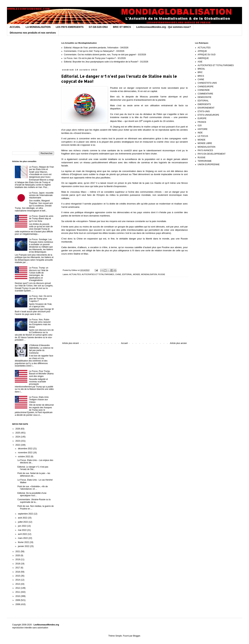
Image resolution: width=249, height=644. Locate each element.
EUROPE (202, 118)
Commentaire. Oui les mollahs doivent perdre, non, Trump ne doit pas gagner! (100, 55)
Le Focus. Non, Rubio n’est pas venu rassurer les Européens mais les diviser (40, 323)
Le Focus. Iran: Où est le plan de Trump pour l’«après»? (90, 58)
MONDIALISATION (149, 274)
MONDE (137, 274)
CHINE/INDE (204, 90)
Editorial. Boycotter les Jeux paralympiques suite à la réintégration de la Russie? (101, 62)
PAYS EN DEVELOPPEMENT (212, 154)
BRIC (200, 72)
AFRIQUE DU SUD (207, 55)
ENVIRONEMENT (206, 108)
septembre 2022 (26, 514)
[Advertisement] (124, 313)
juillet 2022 (23, 522)
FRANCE (202, 122)
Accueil (124, 343)
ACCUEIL (15, 27)
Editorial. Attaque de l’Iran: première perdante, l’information (91, 48)
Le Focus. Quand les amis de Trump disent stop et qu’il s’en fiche (41, 219)
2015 (18, 576)
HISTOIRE (203, 129)
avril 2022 (23, 534)
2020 (18, 556)
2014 (18, 580)
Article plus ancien (178, 343)
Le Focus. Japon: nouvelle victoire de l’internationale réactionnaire (41, 195)
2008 (18, 604)
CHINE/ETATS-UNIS (207, 83)
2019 (18, 560)
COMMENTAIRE (205, 94)
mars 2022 (23, 538)
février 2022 (24, 542)
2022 (18, 445)
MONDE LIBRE (205, 143)
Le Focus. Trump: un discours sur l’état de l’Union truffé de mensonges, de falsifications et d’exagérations (39, 274)
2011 (18, 592)
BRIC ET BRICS (122, 27)
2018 (18, 564)
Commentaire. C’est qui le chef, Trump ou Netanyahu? (89, 51)
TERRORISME (205, 161)
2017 (18, 568)
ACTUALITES (75, 274)
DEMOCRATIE (205, 97)
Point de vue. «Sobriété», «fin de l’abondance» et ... (33, 488)
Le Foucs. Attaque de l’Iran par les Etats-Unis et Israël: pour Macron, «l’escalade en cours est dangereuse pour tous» (42, 172)
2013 (18, 584)
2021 (18, 552)
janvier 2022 (24, 546)
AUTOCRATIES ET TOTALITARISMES (98, 274)
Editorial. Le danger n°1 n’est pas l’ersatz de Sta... (33, 468)
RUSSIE (162, 274)
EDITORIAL (127, 274)
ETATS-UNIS (204, 111)
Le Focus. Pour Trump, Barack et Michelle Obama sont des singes (41, 374)
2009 (18, 600)
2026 (18, 429)
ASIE (200, 62)
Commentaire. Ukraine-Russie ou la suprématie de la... (34, 501)
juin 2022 (22, 526)
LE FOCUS (203, 136)
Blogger (137, 636)
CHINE (118, 274)
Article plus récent (70, 343)
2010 (18, 596)
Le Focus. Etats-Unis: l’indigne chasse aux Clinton (39, 400)
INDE (200, 133)
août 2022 (23, 518)
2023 (18, 441)
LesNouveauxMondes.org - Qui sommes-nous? (164, 27)
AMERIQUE (203, 58)
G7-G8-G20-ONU (98, 27)
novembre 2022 (26, 453)
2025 (18, 433)
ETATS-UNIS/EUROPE (208, 115)
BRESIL (201, 69)
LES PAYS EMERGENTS (70, 27)
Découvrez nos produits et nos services (33, 33)
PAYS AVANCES (205, 150)
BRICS (201, 76)
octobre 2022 (24, 457)
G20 (200, 126)
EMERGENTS (204, 104)
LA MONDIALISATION (38, 27)
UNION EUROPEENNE (209, 164)
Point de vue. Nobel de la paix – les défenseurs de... (34, 474)
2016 (18, 572)
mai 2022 (23, 530)
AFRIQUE (202, 51)
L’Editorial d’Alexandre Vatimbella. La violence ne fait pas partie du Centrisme (41, 349)
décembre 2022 (26, 449)
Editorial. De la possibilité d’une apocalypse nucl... (32, 494)
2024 (18, 437)
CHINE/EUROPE (206, 87)
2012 (18, 588)
